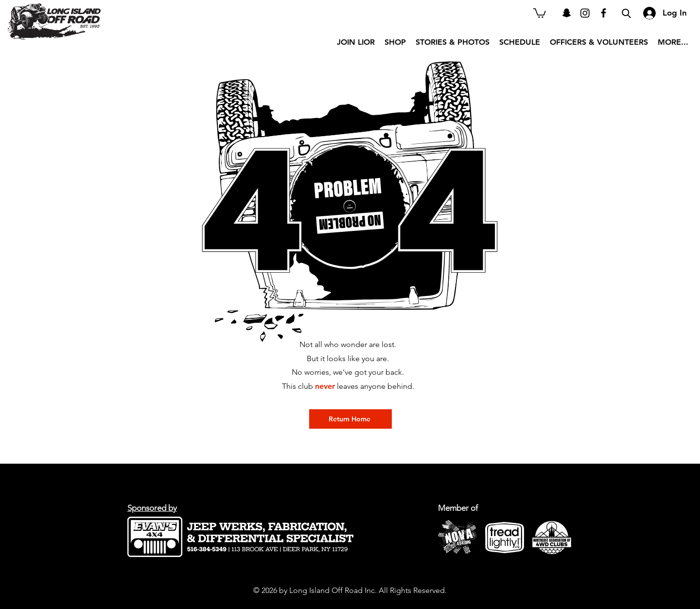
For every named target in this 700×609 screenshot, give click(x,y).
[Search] (626, 13)
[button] (540, 13)
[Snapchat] (567, 13)
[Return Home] (350, 419)
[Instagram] (585, 13)
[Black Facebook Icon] (604, 13)
